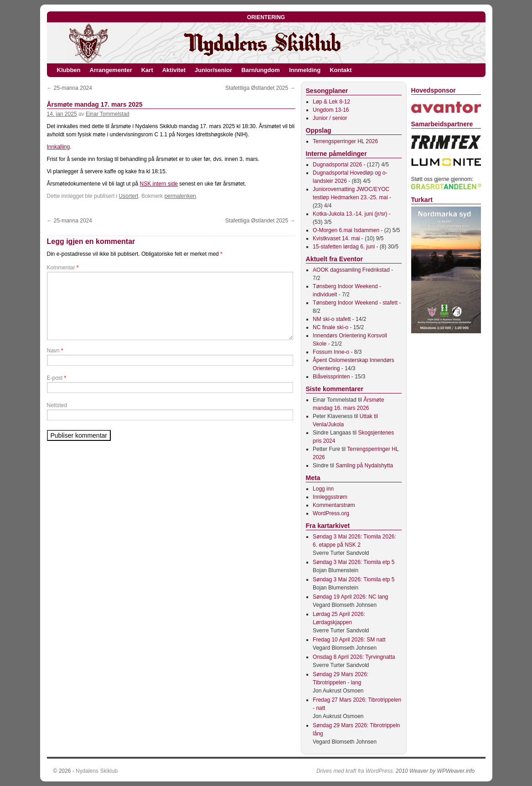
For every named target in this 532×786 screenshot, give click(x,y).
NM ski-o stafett (332, 319)
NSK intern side (159, 184)
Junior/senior (213, 70)
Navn (55, 351)
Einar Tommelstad (108, 114)
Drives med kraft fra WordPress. (355, 771)
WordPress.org (331, 513)
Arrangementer (111, 70)
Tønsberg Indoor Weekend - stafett (355, 303)
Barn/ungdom (261, 70)
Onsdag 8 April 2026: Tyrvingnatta (354, 657)
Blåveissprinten (331, 377)
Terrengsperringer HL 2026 (345, 141)
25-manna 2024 (70, 88)
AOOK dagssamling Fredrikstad (351, 270)
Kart (147, 70)
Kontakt (341, 70)
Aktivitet (174, 70)
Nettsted (57, 405)
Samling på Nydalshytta (364, 465)
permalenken (180, 196)
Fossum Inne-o (331, 352)
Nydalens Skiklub (97, 771)
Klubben (69, 70)
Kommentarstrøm (334, 505)
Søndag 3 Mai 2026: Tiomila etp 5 (354, 562)
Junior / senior (330, 118)
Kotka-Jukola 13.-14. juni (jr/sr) (350, 214)
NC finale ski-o (331, 327)
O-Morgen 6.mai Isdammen (346, 230)
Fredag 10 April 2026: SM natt (349, 640)
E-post (57, 378)
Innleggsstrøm (330, 497)
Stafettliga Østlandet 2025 (260, 88)
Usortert (129, 196)
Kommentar (63, 268)
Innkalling (59, 147)
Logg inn (323, 489)
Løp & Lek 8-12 (331, 102)
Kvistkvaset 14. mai (336, 238)
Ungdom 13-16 (331, 110)
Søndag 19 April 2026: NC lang (350, 597)
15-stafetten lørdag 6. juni (344, 247)
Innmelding (305, 70)
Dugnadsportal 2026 (337, 165)
